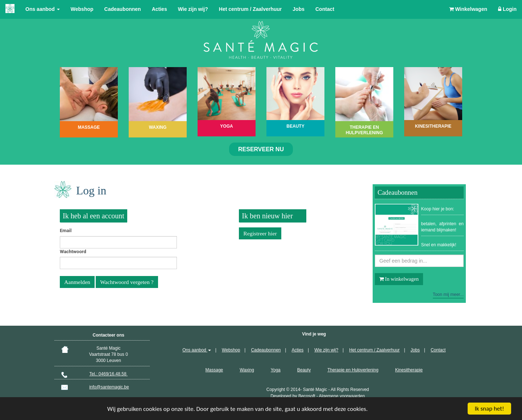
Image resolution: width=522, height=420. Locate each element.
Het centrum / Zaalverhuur (250, 9)
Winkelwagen (468, 9)
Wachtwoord (73, 252)
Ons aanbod (43, 9)
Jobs (299, 9)
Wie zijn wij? (193, 9)
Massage (214, 370)
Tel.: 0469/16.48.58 (109, 374)
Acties (159, 9)
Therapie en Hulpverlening (353, 370)
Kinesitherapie (409, 370)
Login (507, 9)
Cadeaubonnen (123, 9)
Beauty (304, 370)
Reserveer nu (261, 149)
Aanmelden (77, 282)
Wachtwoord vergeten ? (127, 282)
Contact (325, 9)
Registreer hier (260, 233)
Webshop (82, 9)
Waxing (247, 370)
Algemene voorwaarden (342, 396)
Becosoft (307, 396)
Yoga (276, 370)
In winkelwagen (399, 279)
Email (66, 230)
